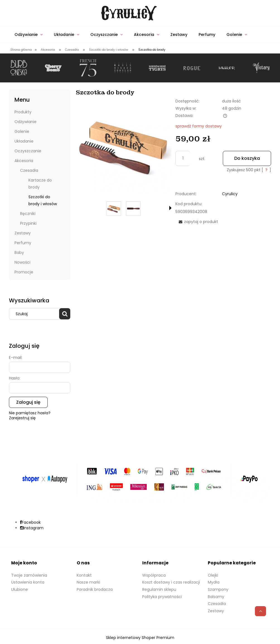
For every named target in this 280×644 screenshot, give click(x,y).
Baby (19, 253)
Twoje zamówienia (29, 575)
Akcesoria (24, 161)
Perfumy (23, 243)
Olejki (213, 575)
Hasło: (15, 378)
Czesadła (29, 170)
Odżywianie (26, 122)
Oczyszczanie (28, 151)
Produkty (23, 112)
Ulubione (20, 589)
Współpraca (154, 575)
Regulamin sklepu (159, 589)
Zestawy (23, 233)
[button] (170, 208)
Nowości (22, 262)
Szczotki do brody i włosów (43, 200)
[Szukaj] (65, 314)
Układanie (24, 141)
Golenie (22, 131)
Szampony (218, 589)
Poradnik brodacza (95, 589)
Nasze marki (88, 582)
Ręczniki (28, 214)
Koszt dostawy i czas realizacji (171, 582)
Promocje (24, 272)
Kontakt (84, 575)
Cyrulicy (230, 194)
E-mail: (16, 357)
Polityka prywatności (162, 597)
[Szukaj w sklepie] (35, 314)
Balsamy (216, 597)
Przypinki (28, 223)
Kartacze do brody (40, 184)
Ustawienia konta (28, 582)
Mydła (214, 582)
